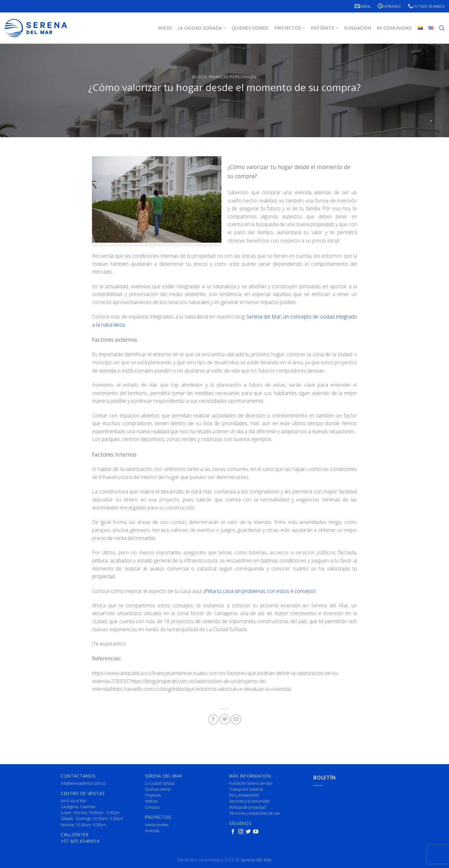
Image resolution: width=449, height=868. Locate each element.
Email (363, 6)
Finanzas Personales (233, 77)
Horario (389, 6)
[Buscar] (442, 28)
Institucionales (157, 825)
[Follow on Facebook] (233, 832)
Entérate (325, 28)
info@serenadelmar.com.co (83, 783)
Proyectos (290, 28)
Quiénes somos (158, 789)
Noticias (151, 801)
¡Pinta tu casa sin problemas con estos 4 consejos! (260, 591)
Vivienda (152, 831)
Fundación (358, 28)
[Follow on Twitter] (248, 832)
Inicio (165, 28)
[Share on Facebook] (213, 719)
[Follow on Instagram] (241, 832)
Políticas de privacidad (247, 807)
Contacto (152, 807)
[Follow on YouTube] (256, 832)
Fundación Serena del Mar (251, 783)
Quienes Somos (250, 28)
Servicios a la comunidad (249, 801)
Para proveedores (244, 795)
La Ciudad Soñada (202, 28)
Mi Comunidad (394, 28)
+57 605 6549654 (426, 6)
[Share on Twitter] (225, 719)
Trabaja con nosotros (246, 789)
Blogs (199, 77)
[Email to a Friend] (236, 719)
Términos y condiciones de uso (254, 813)
